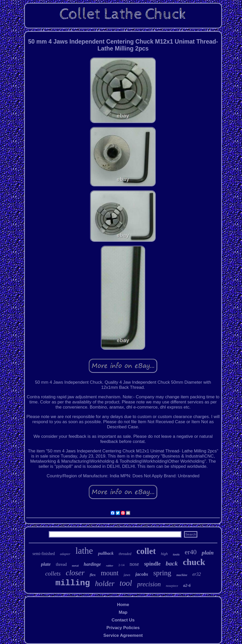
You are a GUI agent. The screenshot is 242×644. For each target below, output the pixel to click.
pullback (106, 553)
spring (162, 573)
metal (75, 566)
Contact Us (123, 620)
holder (105, 583)
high (164, 554)
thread (61, 564)
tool (126, 583)
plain (208, 553)
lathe (84, 551)
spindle (152, 564)
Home (123, 605)
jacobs (142, 574)
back (172, 563)
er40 (191, 552)
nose (134, 564)
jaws (127, 575)
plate (46, 564)
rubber (110, 566)
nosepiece (172, 586)
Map (123, 612)
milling (73, 583)
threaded (125, 554)
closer (75, 573)
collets (53, 574)
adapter (65, 554)
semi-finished (43, 554)
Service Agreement (123, 635)
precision (149, 584)
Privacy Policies (123, 628)
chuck (194, 562)
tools (176, 554)
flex (93, 575)
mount (110, 573)
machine (182, 575)
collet (146, 551)
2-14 (121, 565)
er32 (197, 574)
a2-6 (187, 585)
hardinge (92, 564)
